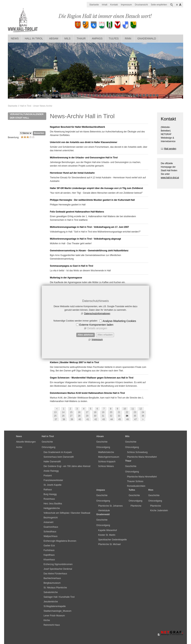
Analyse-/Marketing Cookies (119, 321)
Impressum (97, 339)
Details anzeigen (97, 328)
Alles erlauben (105, 335)
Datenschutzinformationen (97, 314)
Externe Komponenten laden (96, 325)
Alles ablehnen (86, 335)
